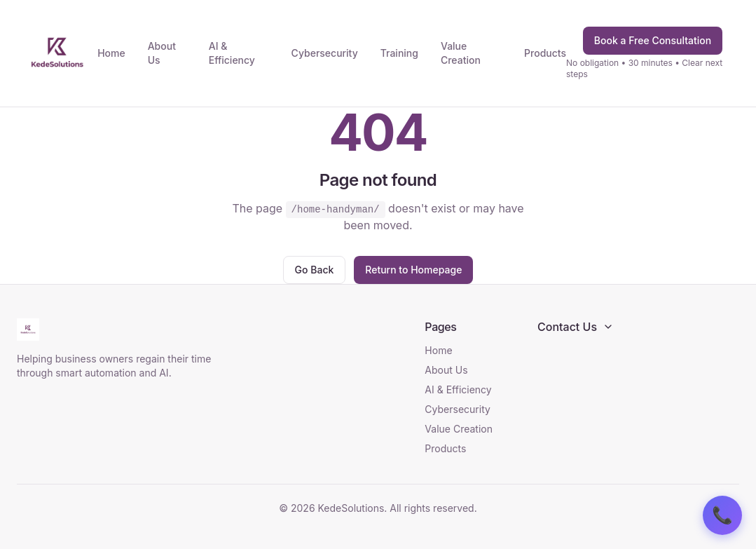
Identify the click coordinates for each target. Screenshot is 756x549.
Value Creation (461, 53)
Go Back (315, 270)
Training (399, 53)
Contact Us (576, 327)
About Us (162, 53)
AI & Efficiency (232, 53)
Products (545, 53)
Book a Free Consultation (653, 40)
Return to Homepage (413, 270)
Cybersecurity (325, 53)
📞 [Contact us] (722, 515)
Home (111, 53)
